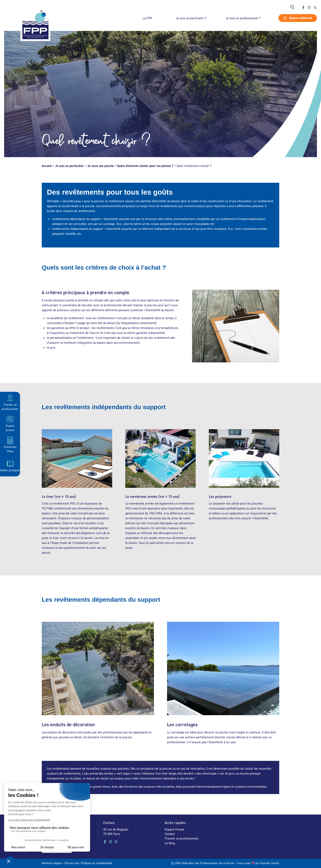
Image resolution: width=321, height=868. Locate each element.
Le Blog (170, 843)
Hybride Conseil (270, 863)
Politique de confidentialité (96, 863)
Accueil (47, 166)
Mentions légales (52, 863)
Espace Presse (174, 829)
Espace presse (10, 423)
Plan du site (72, 863)
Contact (170, 834)
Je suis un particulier (70, 166)
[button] (292, 7)
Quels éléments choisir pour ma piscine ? (145, 166)
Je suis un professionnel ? (243, 18)
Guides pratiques (10, 465)
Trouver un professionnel (10, 402)
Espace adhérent (298, 18)
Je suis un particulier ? (191, 18)
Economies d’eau (10, 444)
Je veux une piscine (101, 166)
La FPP (147, 18)
